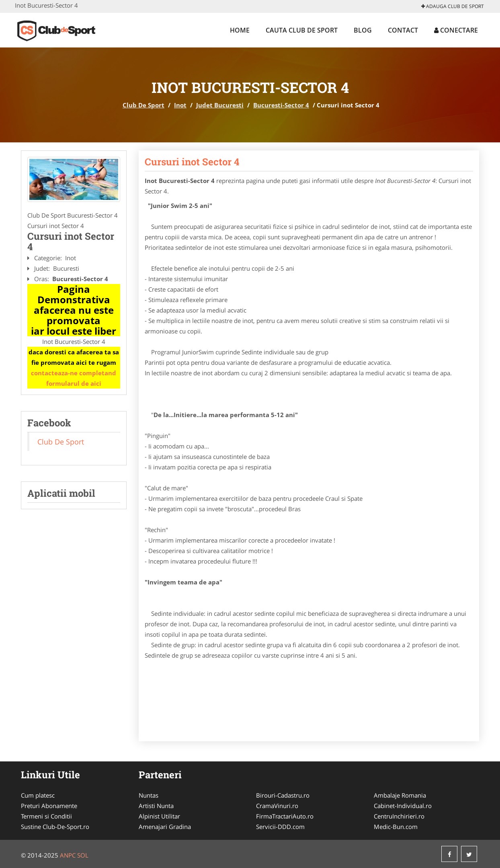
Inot (180, 105)
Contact (403, 30)
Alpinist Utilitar (159, 816)
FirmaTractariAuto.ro (285, 816)
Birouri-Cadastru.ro (283, 795)
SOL (83, 855)
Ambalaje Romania (400, 795)
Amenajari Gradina (165, 827)
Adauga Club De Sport (453, 6)
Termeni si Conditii (46, 816)
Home (240, 30)
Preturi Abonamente (49, 806)
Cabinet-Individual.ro (403, 806)
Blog (363, 30)
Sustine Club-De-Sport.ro (55, 827)
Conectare (456, 30)
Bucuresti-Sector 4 (281, 105)
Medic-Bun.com (396, 827)
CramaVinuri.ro (277, 806)
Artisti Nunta (156, 806)
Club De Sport (143, 105)
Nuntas (149, 795)
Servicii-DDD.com (280, 827)
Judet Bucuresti (220, 105)
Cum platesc (38, 795)
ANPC (68, 855)
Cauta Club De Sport (302, 30)
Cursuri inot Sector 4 (192, 162)
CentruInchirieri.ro (399, 816)
